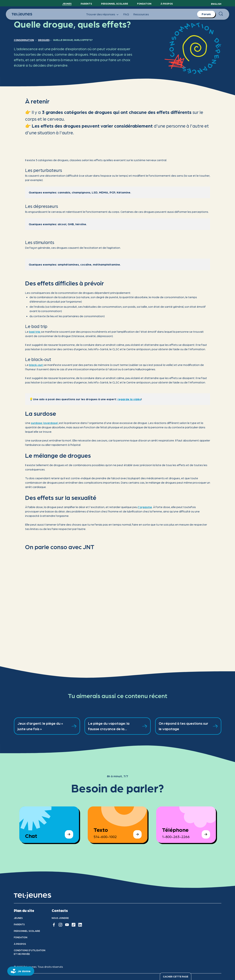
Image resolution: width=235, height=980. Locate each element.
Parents (86, 4)
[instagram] (60, 925)
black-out (36, 365)
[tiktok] (74, 925)
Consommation (24, 40)
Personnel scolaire (114, 4)
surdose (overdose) (45, 423)
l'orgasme (145, 507)
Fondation (144, 4)
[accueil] (32, 896)
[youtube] (67, 925)
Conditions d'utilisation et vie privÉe (30, 952)
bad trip (35, 332)
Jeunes (67, 4)
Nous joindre (60, 918)
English (216, 4)
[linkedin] (80, 925)
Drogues (44, 40)
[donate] (21, 971)
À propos (167, 4)
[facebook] (54, 925)
